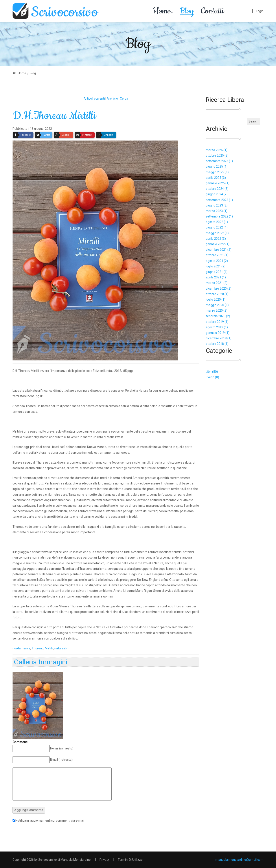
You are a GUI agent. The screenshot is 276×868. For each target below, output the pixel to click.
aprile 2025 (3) (216, 178)
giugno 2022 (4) (217, 227)
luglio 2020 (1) (216, 300)
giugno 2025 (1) (217, 166)
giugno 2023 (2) (217, 205)
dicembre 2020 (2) (219, 289)
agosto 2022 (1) (217, 222)
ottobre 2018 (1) (217, 344)
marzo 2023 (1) (217, 211)
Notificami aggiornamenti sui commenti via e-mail (50, 820)
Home (19, 73)
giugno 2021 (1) (217, 272)
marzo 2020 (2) (217, 311)
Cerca (124, 99)
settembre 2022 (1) (219, 216)
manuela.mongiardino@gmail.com (239, 860)
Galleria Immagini (41, 662)
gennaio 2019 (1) (218, 333)
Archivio (112, 99)
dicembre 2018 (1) (219, 338)
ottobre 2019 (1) (217, 322)
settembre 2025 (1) (219, 161)
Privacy (105, 860)
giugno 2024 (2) (217, 194)
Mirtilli (49, 648)
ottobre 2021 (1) (217, 255)
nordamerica (21, 648)
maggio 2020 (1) (217, 305)
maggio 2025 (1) (217, 172)
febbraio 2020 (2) (218, 316)
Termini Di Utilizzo (130, 860)
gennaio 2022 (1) (218, 244)
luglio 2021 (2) (216, 266)
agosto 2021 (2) (217, 261)
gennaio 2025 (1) (218, 183)
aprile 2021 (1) (216, 277)
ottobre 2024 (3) (217, 189)
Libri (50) (212, 372)
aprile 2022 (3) (216, 239)
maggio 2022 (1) (217, 233)
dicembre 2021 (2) (219, 250)
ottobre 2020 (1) (217, 294)
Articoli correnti (94, 99)
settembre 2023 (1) (219, 200)
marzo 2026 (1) (217, 150)
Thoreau (38, 648)
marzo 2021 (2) (217, 283)
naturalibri (61, 648)
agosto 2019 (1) (217, 327)
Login (260, 11)
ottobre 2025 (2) (217, 155)
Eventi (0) (212, 377)
